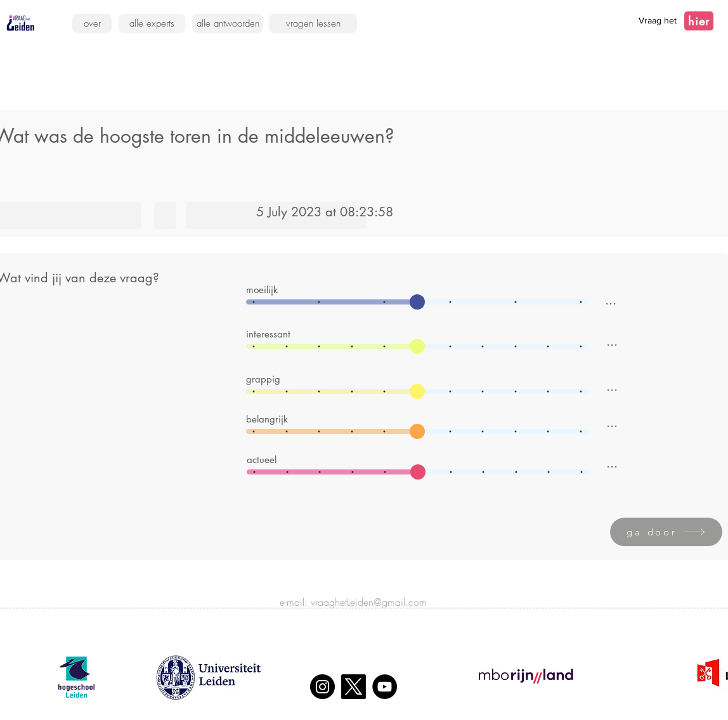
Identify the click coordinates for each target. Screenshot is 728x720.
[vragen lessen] (313, 23)
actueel (262, 460)
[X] (354, 687)
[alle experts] (152, 23)
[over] (92, 23)
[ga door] (666, 532)
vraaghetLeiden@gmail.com (369, 602)
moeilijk (262, 290)
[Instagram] (322, 687)
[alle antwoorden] (228, 23)
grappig (263, 379)
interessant (268, 334)
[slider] (417, 302)
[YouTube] (385, 687)
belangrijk (267, 419)
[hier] (699, 21)
